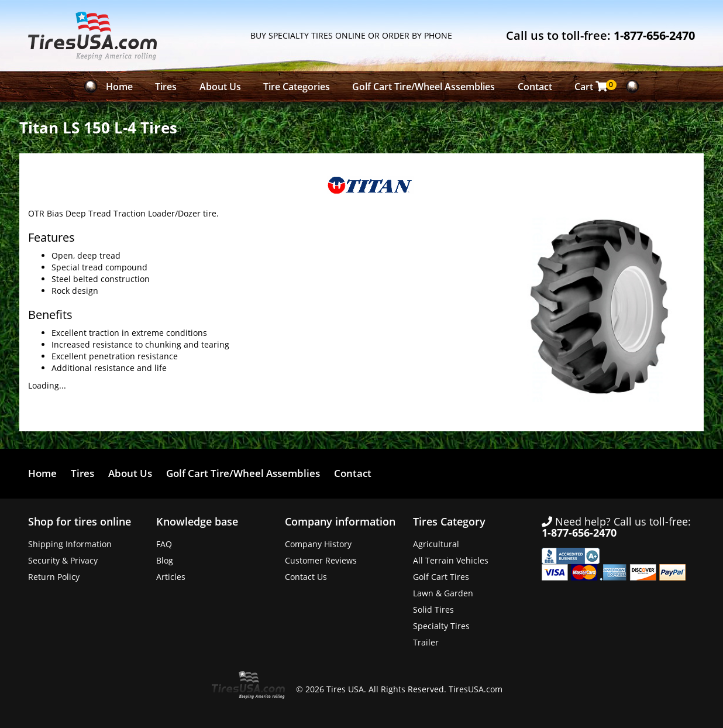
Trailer (426, 642)
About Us (220, 87)
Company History (318, 544)
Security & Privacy (63, 560)
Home (119, 87)
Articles (171, 577)
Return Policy (54, 577)
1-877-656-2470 (654, 35)
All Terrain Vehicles (451, 560)
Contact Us (306, 577)
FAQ (164, 544)
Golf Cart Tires (441, 577)
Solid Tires (433, 609)
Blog (165, 560)
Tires (166, 87)
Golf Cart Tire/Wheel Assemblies (424, 87)
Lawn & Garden (443, 593)
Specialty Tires (441, 626)
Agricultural (436, 544)
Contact (535, 87)
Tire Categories (297, 87)
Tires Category (449, 521)
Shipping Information (70, 544)
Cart (594, 86)
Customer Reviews (321, 560)
